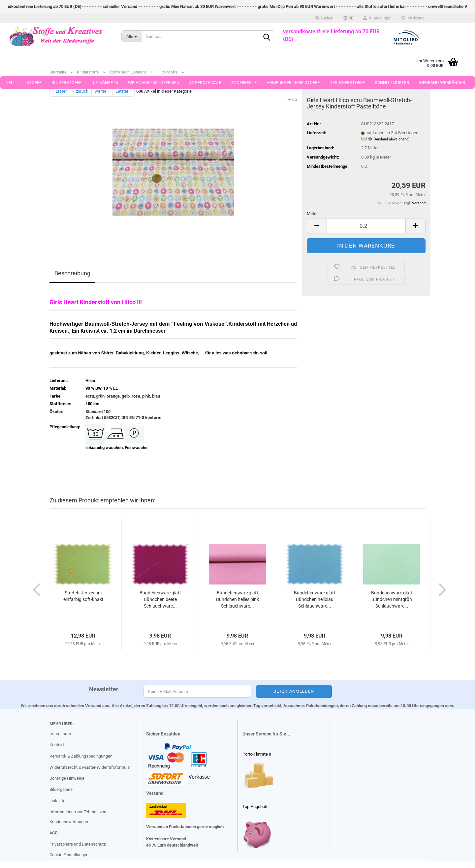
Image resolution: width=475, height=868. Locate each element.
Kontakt (57, 745)
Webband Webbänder (442, 83)
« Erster (60, 91)
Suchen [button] (324, 18)
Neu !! (11, 83)
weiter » (102, 91)
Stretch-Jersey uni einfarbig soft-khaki (83, 596)
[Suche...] (132, 36)
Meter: (313, 213)
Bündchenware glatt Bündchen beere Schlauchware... (160, 599)
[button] (348, 18)
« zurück (81, 91)
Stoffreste (244, 83)
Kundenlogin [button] (377, 18)
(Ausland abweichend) (392, 139)
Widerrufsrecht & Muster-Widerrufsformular (90, 767)
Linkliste (57, 801)
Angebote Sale (205, 83)
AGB (54, 833)
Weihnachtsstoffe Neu (154, 83)
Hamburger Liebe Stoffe (293, 83)
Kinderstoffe (66, 83)
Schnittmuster (392, 83)
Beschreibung (72, 273)
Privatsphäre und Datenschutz (78, 844)
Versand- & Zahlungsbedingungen (81, 756)
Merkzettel (413, 18)
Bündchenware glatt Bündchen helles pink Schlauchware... (237, 599)
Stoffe (34, 83)
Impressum (60, 734)
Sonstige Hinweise (67, 778)
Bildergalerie (61, 789)
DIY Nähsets (105, 83)
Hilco (292, 99)
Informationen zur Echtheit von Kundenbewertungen (78, 817)
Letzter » (123, 91)
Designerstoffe (347, 83)
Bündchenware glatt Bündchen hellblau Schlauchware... (315, 599)
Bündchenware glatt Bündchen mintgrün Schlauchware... (392, 599)
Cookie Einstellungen (69, 855)
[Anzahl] (366, 226)
